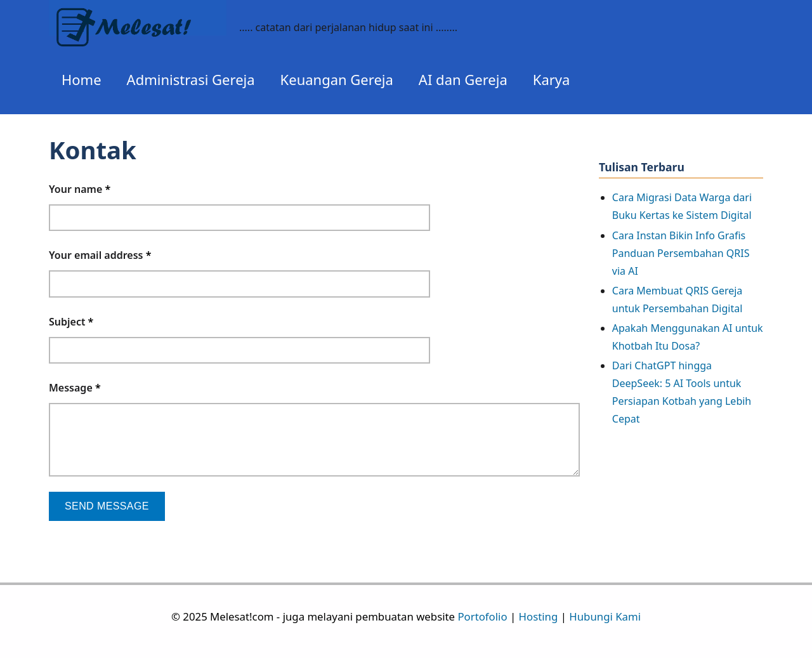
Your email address (100, 255)
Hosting (539, 616)
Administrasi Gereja (191, 79)
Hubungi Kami (605, 616)
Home (82, 79)
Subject (71, 322)
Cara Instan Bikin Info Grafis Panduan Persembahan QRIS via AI (681, 253)
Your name (80, 189)
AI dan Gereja (463, 79)
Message (75, 388)
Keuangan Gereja (337, 79)
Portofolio (482, 616)
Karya (552, 79)
